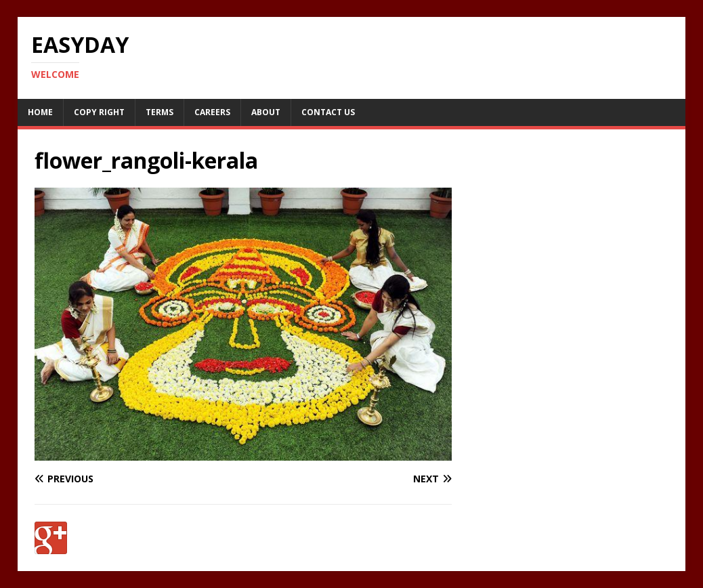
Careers (212, 112)
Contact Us (328, 112)
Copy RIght (99, 112)
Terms (159, 112)
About (266, 112)
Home (40, 112)
